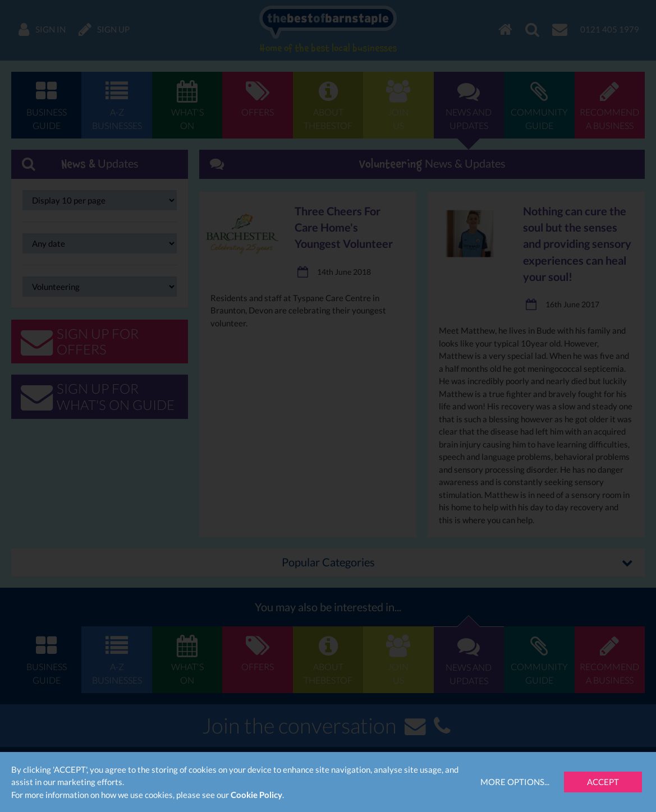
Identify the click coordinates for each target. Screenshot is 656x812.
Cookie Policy (256, 795)
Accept (603, 782)
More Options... (515, 782)
